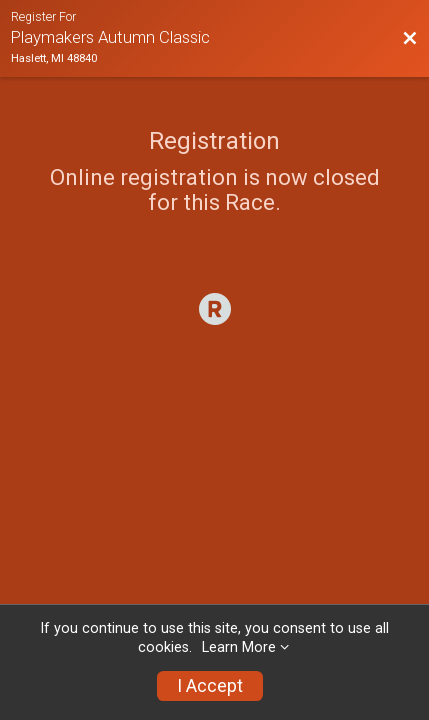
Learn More (239, 647)
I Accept (210, 686)
